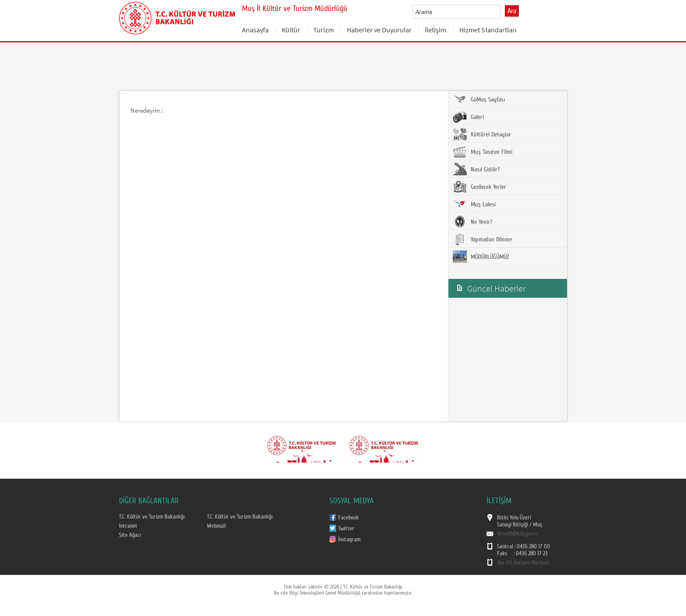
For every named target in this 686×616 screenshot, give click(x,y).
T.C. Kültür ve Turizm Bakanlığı (152, 517)
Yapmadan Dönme (482, 239)
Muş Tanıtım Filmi (483, 152)
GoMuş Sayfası (479, 99)
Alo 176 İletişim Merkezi (523, 563)
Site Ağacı (130, 535)
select (503, 12)
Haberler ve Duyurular (379, 30)
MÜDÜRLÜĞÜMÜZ (481, 257)
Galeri (468, 117)
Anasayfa (255, 30)
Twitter (346, 529)
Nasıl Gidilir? (476, 169)
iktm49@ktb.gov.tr (518, 534)
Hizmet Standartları (488, 30)
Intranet (128, 526)
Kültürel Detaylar (482, 134)
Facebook (348, 518)
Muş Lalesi (474, 204)
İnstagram (349, 539)
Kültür (291, 30)
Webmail (216, 526)
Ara (512, 11)
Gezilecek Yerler (479, 187)
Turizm (324, 30)
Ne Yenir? (472, 222)
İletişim (436, 30)
